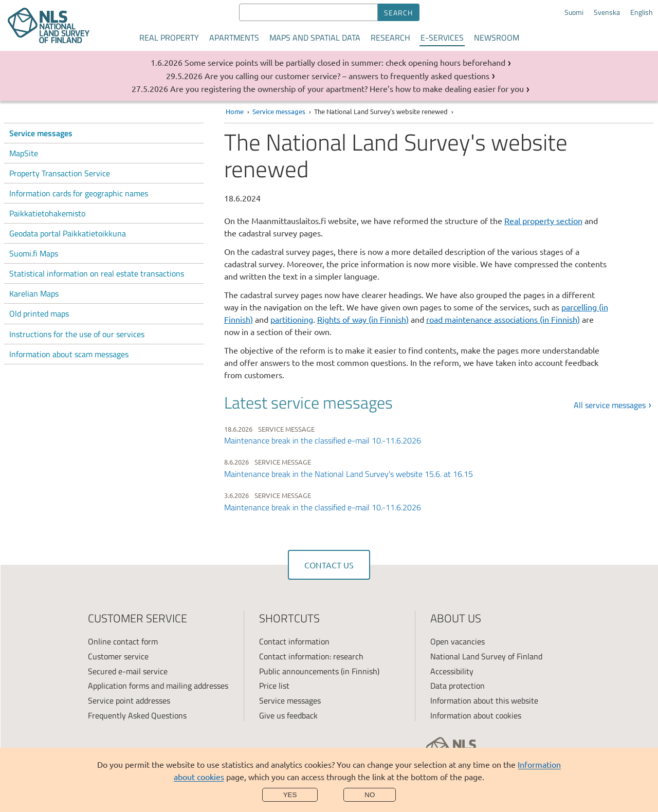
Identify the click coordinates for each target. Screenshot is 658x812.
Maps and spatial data (315, 38)
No (370, 795)
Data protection (458, 686)
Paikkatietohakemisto (47, 213)
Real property (169, 38)
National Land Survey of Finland (486, 656)
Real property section (543, 220)
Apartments (234, 38)
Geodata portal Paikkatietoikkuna (68, 233)
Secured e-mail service (128, 671)
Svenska (607, 12)
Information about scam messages (69, 354)
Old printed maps (39, 313)
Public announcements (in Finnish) (319, 671)
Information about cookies (476, 715)
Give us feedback (288, 715)
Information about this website (484, 700)
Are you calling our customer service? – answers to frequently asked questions (347, 76)
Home (235, 111)
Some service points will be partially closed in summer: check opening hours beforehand (345, 62)
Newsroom (497, 38)
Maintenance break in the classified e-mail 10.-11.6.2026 (323, 440)
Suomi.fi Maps (34, 253)
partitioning (292, 319)
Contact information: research (311, 656)
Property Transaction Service (60, 173)
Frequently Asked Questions (137, 715)
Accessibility (452, 671)
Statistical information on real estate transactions (97, 273)
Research (390, 38)
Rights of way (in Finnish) (363, 319)
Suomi (574, 12)
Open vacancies (458, 641)
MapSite (24, 153)
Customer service (118, 656)
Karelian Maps (34, 293)
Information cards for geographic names (79, 193)
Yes (290, 795)
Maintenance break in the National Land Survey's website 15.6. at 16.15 (349, 474)
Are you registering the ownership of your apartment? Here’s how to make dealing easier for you (347, 88)
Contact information (294, 641)
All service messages (610, 405)
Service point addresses (129, 700)
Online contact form (123, 641)
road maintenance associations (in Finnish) (503, 319)
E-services (442, 38)
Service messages (41, 133)
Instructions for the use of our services (77, 334)
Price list (274, 686)
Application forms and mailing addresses (158, 686)
